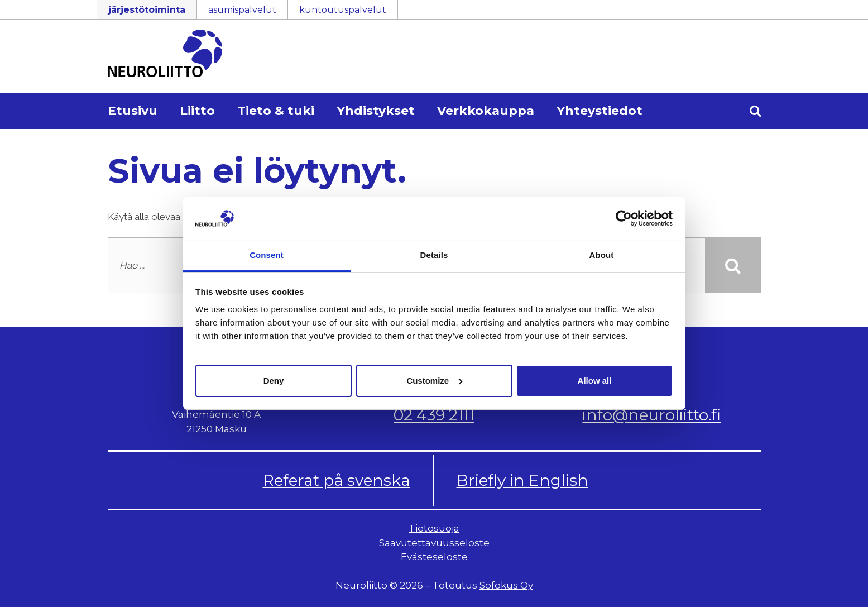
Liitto (197, 111)
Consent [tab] (267, 255)
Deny (274, 381)
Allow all (595, 381)
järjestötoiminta (147, 10)
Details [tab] (434, 255)
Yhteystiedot (600, 111)
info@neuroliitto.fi (651, 415)
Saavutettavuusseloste (434, 543)
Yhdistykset (376, 111)
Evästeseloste (434, 557)
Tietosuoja (434, 528)
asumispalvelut (242, 10)
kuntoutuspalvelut (343, 10)
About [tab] (602, 255)
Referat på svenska (337, 480)
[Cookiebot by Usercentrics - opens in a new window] (624, 218)
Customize (434, 381)
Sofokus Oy (506, 585)
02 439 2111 (434, 415)
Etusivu (133, 111)
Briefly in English (522, 480)
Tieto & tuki (276, 111)
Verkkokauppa (486, 111)
